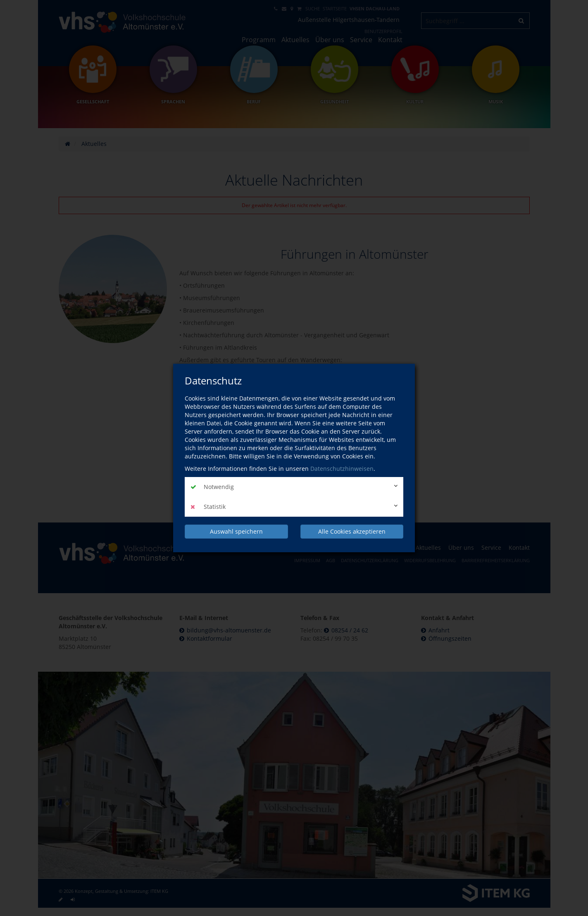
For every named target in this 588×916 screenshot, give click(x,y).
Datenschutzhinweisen (342, 469)
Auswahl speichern (236, 531)
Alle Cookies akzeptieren (352, 531)
